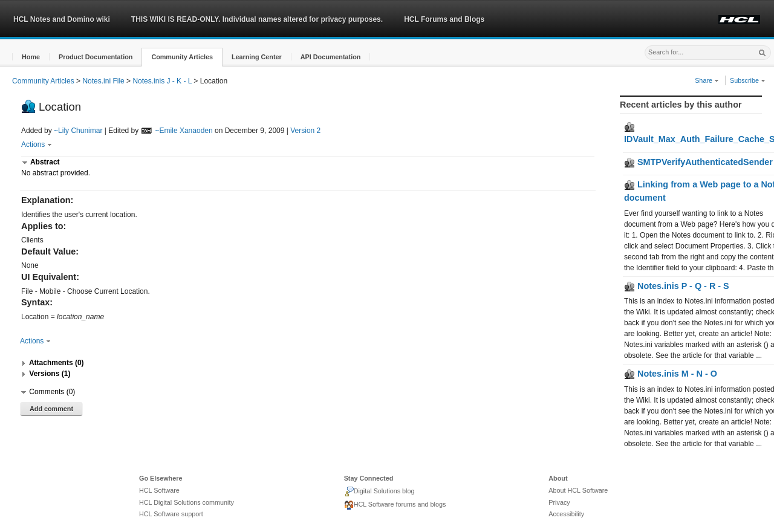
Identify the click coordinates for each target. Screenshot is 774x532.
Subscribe (748, 80)
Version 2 (305, 131)
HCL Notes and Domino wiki (62, 19)
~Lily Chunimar (78, 131)
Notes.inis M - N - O (671, 374)
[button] (31, 57)
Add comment (51, 409)
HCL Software (159, 490)
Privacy (559, 502)
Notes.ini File (103, 81)
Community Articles (43, 81)
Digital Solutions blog (379, 491)
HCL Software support (171, 514)
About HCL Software (578, 490)
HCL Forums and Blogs (444, 19)
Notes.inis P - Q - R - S (677, 286)
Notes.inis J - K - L (162, 81)
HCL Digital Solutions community (187, 502)
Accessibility (566, 514)
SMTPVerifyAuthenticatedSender (698, 162)
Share (707, 80)
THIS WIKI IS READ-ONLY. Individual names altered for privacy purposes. (257, 19)
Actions (37, 144)
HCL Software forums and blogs (395, 505)
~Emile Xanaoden (184, 131)
